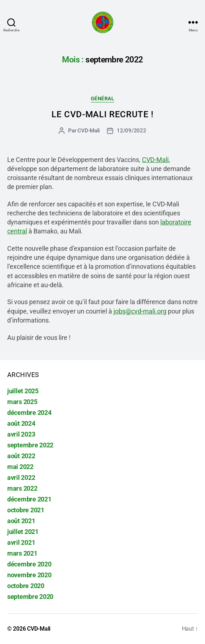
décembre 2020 (29, 564)
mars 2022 (22, 488)
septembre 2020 (30, 597)
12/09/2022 (131, 131)
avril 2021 (21, 542)
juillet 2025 (23, 391)
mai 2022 (20, 467)
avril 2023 (21, 434)
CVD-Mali (89, 131)
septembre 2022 (30, 445)
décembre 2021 (29, 499)
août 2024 (21, 423)
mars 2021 (22, 553)
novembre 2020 (29, 575)
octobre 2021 (26, 510)
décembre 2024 (29, 413)
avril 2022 (21, 477)
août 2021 (21, 521)
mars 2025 (22, 402)
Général (103, 98)
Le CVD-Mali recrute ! (102, 114)
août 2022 (21, 456)
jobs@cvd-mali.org (140, 311)
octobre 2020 (26, 586)
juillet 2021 (23, 532)
